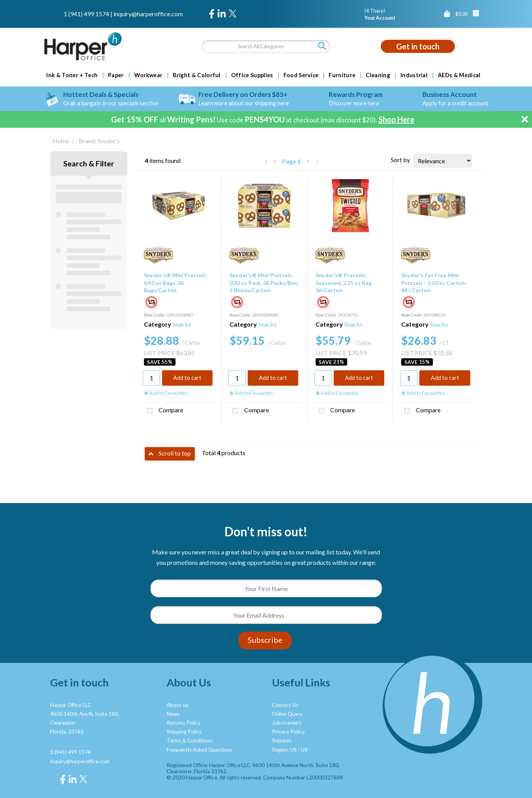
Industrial (414, 75)
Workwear (149, 75)
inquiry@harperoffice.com (148, 14)
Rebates (282, 740)
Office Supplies (252, 75)
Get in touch (418, 46)
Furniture (342, 75)
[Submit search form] (322, 46)
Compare (163, 411)
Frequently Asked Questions (199, 750)
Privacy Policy (288, 732)
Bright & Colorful (197, 75)
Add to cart (187, 378)
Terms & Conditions (190, 740)
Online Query (287, 714)
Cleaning (378, 75)
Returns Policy (184, 723)
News (173, 714)
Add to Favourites (166, 393)
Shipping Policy (184, 732)
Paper (116, 75)
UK (305, 750)
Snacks (182, 324)
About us (177, 705)
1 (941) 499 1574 (86, 14)
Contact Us (285, 705)
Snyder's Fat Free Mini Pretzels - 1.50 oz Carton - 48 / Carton (435, 282)
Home (61, 141)
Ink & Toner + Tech (72, 75)
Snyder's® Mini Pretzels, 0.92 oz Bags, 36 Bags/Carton (176, 282)
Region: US (284, 750)
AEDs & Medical (459, 75)
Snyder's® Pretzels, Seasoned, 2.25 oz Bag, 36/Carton (344, 282)
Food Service (301, 75)
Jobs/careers (287, 723)
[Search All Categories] (266, 47)
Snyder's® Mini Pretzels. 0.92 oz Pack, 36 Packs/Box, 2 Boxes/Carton (264, 282)
